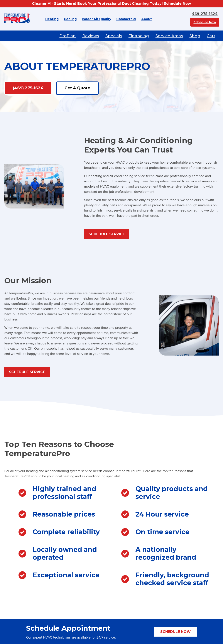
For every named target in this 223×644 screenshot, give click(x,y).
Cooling (70, 19)
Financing (139, 36)
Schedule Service (107, 234)
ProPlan (68, 36)
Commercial (126, 19)
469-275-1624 (205, 14)
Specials (114, 36)
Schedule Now (177, 4)
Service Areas (169, 36)
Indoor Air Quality (96, 19)
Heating (52, 19)
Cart (211, 36)
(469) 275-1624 (28, 88)
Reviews (91, 36)
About (147, 19)
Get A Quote (77, 88)
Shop (195, 36)
